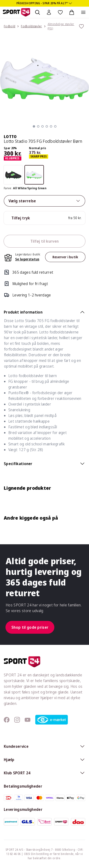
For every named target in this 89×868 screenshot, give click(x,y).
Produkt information (44, 312)
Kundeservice (44, 746)
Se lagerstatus (27, 259)
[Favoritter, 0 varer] (60, 12)
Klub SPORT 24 (44, 773)
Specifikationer (44, 464)
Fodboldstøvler (31, 26)
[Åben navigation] (83, 12)
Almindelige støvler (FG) (61, 26)
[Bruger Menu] (49, 12)
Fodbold (9, 26)
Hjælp (44, 760)
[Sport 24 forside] (16, 12)
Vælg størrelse (44, 201)
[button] (34, 126)
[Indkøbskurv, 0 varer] (72, 12)
